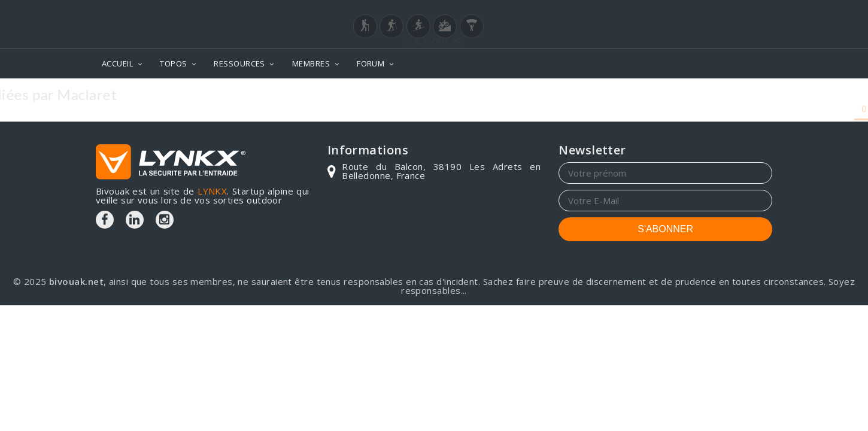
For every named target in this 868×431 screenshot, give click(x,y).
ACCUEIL (117, 63)
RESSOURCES (239, 63)
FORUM (371, 63)
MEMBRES (311, 63)
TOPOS (173, 63)
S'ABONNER (665, 229)
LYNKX (212, 191)
